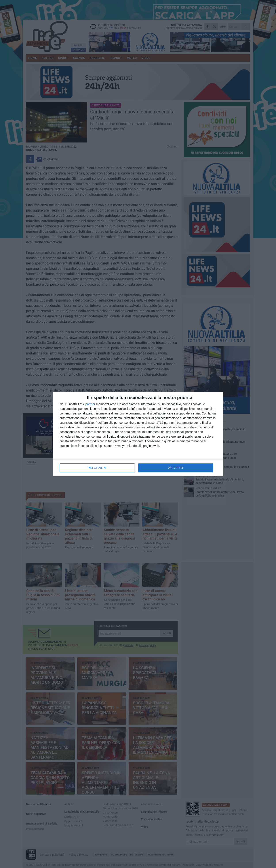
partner (90, 404)
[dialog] (138, 434)
